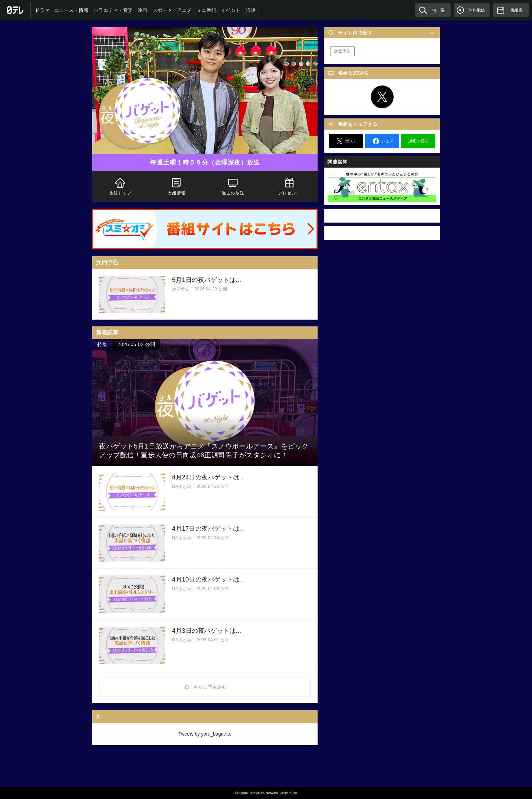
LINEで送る (418, 141)
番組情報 (177, 186)
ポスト (346, 141)
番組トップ (120, 186)
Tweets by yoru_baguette (205, 734)
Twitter (382, 97)
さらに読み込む (205, 687)
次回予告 (342, 51)
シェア (382, 141)
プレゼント (289, 186)
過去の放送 (233, 186)
